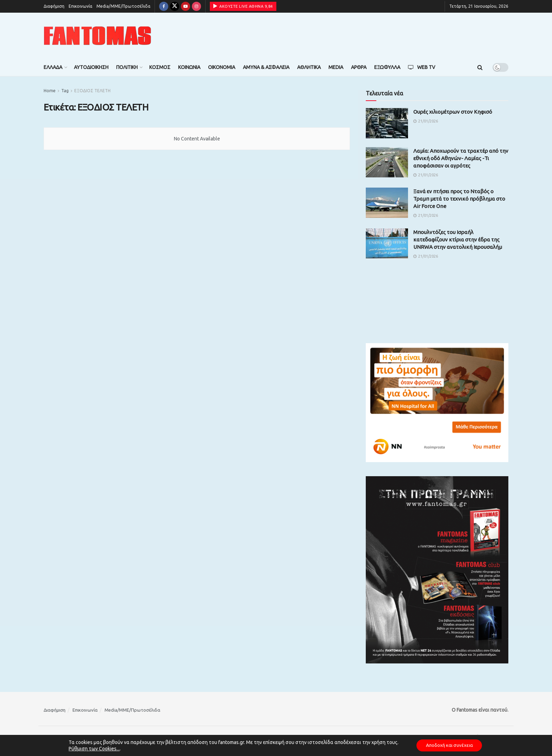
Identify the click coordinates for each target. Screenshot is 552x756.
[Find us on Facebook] (164, 6)
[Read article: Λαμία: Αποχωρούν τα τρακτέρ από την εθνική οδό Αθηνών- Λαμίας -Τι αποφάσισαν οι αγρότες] (387, 162)
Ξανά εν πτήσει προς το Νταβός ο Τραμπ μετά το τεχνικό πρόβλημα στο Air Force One (459, 199)
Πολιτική (127, 67)
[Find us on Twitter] (175, 6)
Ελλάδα (53, 67)
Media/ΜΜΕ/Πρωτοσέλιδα (123, 6)
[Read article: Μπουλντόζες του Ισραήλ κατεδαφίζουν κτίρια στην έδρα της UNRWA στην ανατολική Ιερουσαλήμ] (387, 244)
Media (336, 67)
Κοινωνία (189, 67)
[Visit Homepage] (98, 36)
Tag (65, 91)
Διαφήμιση (54, 6)
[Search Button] (480, 67)
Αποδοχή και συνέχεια (449, 745)
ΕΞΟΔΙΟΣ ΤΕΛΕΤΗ (92, 91)
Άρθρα (359, 67)
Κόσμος (160, 67)
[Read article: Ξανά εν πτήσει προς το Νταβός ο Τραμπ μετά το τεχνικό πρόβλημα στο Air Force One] (387, 203)
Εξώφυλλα (387, 67)
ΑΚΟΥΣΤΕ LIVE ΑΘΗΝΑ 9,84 (243, 6)
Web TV (422, 67)
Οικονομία (222, 67)
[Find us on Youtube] (186, 6)
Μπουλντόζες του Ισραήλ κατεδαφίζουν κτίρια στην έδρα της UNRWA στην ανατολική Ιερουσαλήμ (458, 240)
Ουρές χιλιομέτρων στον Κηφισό (453, 112)
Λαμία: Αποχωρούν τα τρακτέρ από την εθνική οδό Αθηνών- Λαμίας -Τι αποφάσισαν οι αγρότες (461, 158)
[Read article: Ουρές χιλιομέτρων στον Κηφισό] (387, 123)
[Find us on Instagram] (196, 6)
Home (50, 91)
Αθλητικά (309, 67)
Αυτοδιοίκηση (91, 67)
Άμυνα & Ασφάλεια (266, 67)
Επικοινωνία (80, 6)
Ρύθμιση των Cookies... (92, 748)
